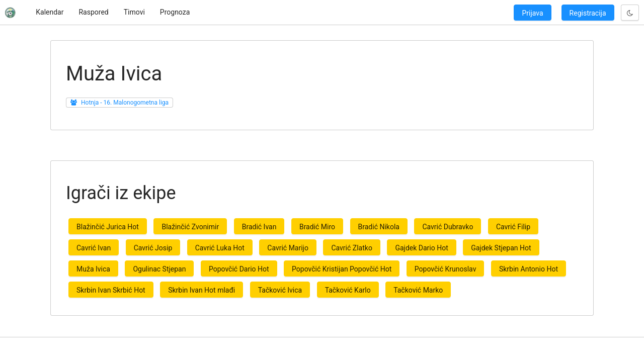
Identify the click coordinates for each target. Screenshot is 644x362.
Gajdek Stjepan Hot (501, 248)
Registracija (588, 13)
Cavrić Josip (153, 248)
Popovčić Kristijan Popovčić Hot (342, 269)
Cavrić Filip (513, 227)
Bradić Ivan (259, 227)
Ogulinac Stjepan (159, 269)
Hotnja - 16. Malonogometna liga (125, 103)
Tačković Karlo (348, 290)
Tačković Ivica (280, 290)
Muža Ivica (93, 269)
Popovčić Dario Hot (239, 269)
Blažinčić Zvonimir (190, 227)
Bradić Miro (317, 227)
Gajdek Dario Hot (421, 248)
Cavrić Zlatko (351, 248)
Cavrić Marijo (288, 248)
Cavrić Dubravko (448, 227)
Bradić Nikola (379, 227)
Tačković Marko (418, 290)
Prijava (532, 13)
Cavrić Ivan (94, 248)
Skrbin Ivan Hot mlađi (202, 290)
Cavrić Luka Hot (220, 248)
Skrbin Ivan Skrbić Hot (111, 290)
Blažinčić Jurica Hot (108, 227)
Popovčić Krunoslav (446, 269)
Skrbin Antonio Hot (529, 269)
